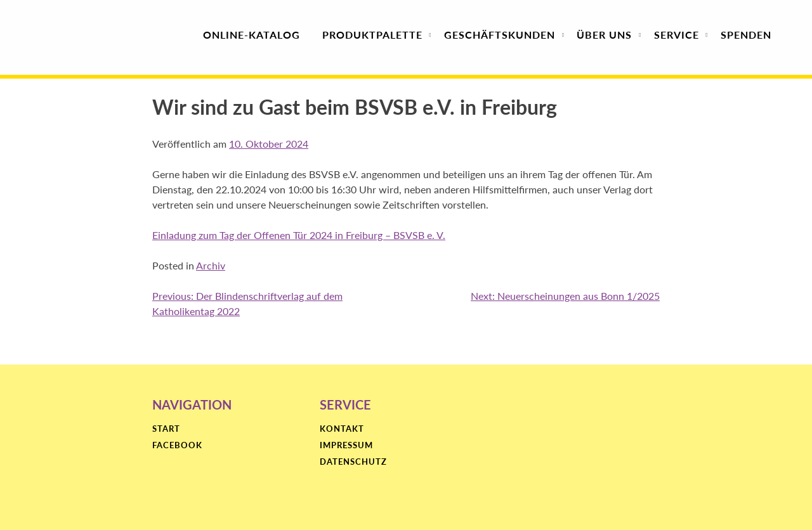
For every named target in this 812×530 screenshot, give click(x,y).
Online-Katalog (252, 35)
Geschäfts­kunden (500, 35)
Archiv (211, 265)
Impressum (346, 446)
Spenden (746, 35)
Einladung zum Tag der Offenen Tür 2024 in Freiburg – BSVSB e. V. (299, 235)
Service (677, 35)
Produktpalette (372, 35)
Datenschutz (353, 462)
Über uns (604, 35)
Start (166, 429)
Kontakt (342, 429)
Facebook (177, 446)
